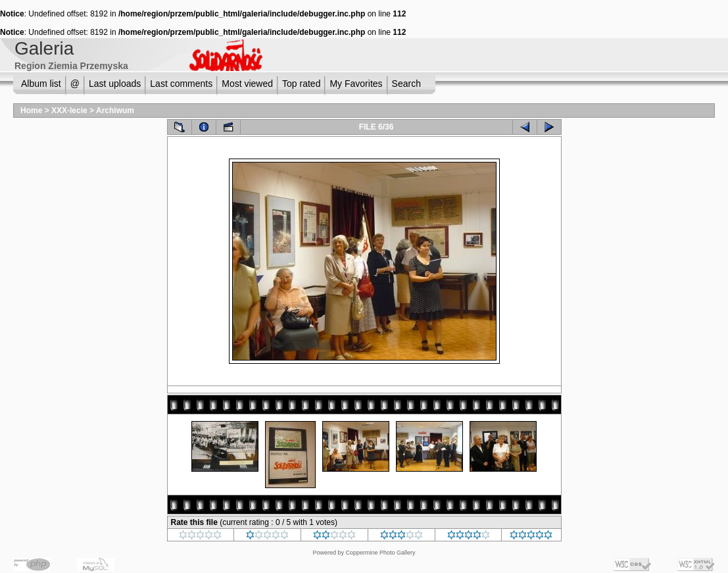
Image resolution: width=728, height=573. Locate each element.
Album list (41, 84)
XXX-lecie (69, 111)
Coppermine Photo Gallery (380, 553)
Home (31, 111)
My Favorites (356, 84)
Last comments (181, 84)
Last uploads (115, 84)
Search (406, 84)
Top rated (301, 84)
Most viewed (247, 84)
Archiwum (115, 111)
